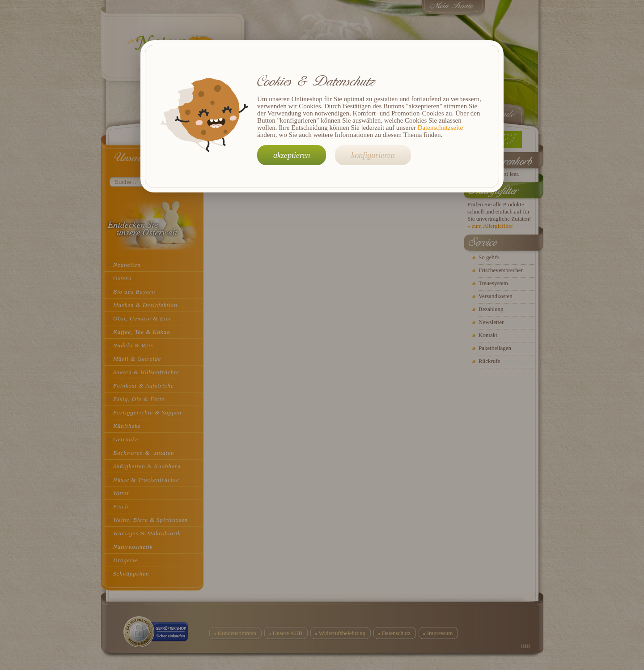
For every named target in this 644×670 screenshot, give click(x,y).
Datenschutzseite (441, 128)
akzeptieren (292, 155)
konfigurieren (373, 155)
